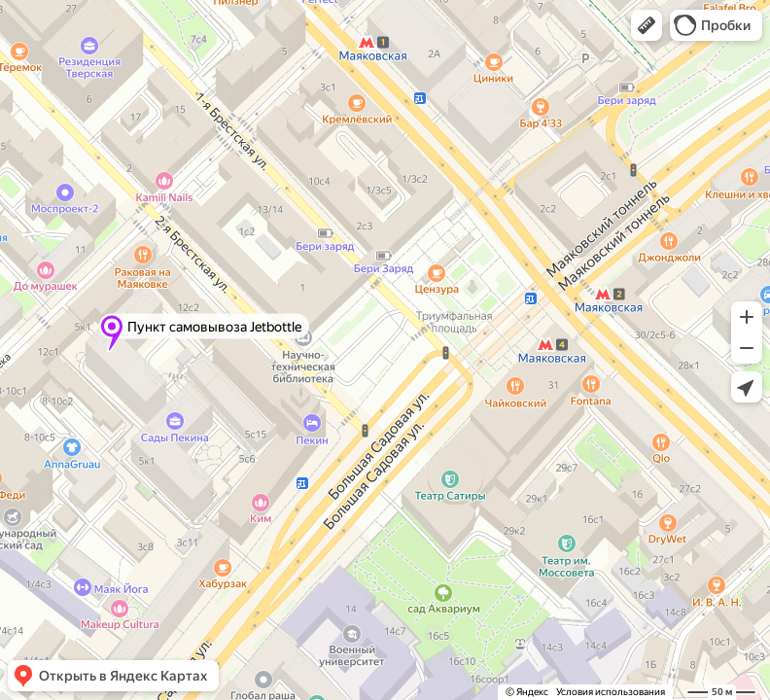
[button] (647, 25)
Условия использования (611, 692)
